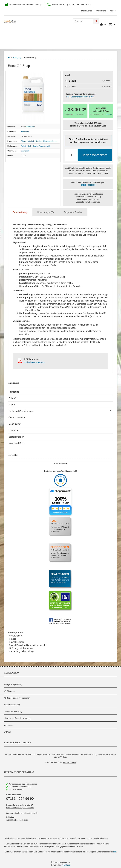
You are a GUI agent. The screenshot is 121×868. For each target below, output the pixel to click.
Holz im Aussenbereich (41, 146)
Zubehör (13, 398)
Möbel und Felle (16, 443)
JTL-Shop (66, 865)
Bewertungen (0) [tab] (46, 212)
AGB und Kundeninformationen (17, 698)
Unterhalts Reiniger (35, 141)
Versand (109, 115)
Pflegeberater (101, 35)
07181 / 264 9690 (88, 185)
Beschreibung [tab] (20, 212)
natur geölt (25, 151)
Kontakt (82, 35)
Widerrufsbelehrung (12, 705)
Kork (29, 146)
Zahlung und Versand (58, 35)
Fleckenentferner (50, 141)
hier (115, 852)
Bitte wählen (60, 464)
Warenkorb (101, 11)
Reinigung (17, 58)
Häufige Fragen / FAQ (13, 685)
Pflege (23, 141)
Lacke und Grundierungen (61, 411)
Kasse (113, 11)
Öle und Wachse (17, 418)
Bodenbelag (16, 44)
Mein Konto (87, 11)
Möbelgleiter (14, 424)
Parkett (24, 146)
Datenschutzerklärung (13, 712)
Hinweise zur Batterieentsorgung (17, 718)
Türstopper (14, 430)
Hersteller (38, 44)
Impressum (8, 725)
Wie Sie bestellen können (23, 35)
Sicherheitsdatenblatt (34, 362)
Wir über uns (9, 691)
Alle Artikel (30, 127)
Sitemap (7, 732)
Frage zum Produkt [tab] (73, 212)
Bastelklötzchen (16, 437)
